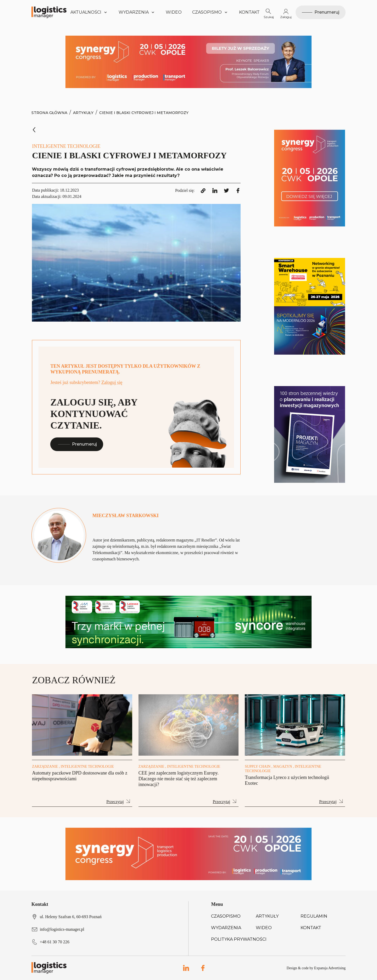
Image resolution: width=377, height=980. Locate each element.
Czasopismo (226, 916)
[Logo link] (49, 12)
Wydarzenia (226, 928)
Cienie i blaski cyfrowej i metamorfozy (144, 113)
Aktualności (89, 12)
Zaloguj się (112, 382)
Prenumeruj (77, 444)
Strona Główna (49, 113)
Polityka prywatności (239, 939)
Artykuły (83, 113)
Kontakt (249, 12)
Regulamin (314, 916)
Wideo (174, 12)
